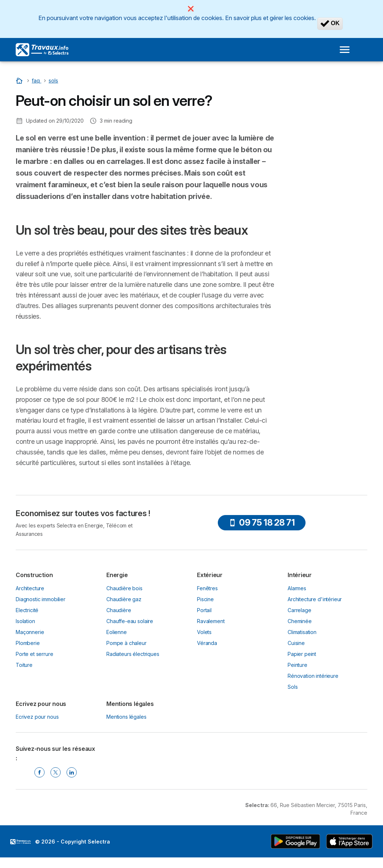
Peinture (297, 665)
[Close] (191, 9)
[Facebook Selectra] (39, 772)
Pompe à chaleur (126, 643)
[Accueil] (20, 80)
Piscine (205, 599)
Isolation (25, 621)
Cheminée (300, 621)
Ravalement (211, 621)
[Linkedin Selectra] (72, 772)
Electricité (27, 610)
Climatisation (302, 632)
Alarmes (297, 588)
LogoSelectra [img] (20, 842)
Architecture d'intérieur (315, 599)
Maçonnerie (30, 632)
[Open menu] (345, 50)
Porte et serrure (35, 654)
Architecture (30, 588)
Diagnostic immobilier (41, 599)
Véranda (207, 643)
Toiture (24, 665)
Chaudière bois (124, 588)
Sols (293, 687)
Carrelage (299, 610)
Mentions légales (126, 717)
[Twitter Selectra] (56, 772)
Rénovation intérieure (313, 676)
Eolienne (117, 632)
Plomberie (28, 643)
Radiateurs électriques (133, 654)
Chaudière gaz (124, 599)
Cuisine (296, 643)
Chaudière (119, 610)
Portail (204, 610)
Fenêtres (207, 588)
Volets (204, 632)
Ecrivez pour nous (37, 717)
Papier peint (302, 654)
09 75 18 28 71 (262, 523)
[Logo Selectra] (42, 50)
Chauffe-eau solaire (130, 621)
